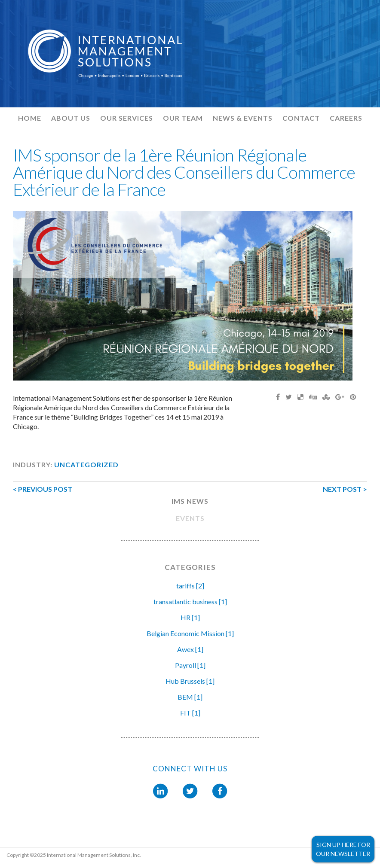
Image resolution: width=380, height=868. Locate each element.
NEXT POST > (345, 489)
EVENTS (190, 518)
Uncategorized (86, 464)
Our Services (127, 118)
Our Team (183, 118)
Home (30, 118)
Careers (346, 118)
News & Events (243, 118)
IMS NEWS (190, 501)
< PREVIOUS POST (43, 489)
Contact (301, 118)
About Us (71, 118)
